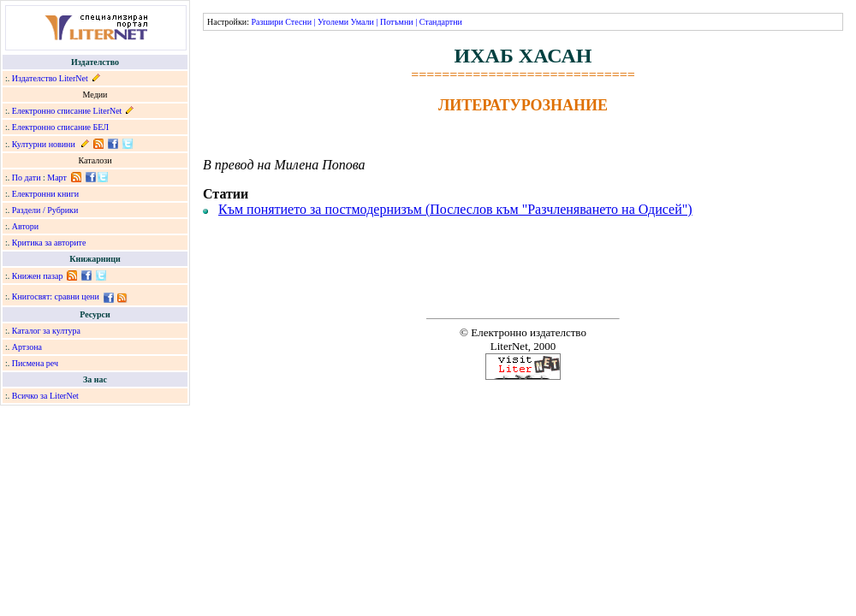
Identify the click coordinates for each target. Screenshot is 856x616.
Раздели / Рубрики (45, 210)
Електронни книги (45, 194)
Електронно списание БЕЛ (60, 127)
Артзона (27, 347)
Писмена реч (35, 363)
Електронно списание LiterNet (67, 111)
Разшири (267, 22)
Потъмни (397, 22)
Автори (25, 226)
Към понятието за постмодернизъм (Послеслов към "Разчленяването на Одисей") (455, 209)
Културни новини (44, 144)
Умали (363, 22)
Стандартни (441, 22)
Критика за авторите (49, 243)
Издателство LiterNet (50, 78)
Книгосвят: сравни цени (56, 296)
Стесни (298, 22)
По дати (27, 178)
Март (57, 178)
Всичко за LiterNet (45, 396)
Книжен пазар (38, 276)
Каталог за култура (46, 331)
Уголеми (333, 22)
